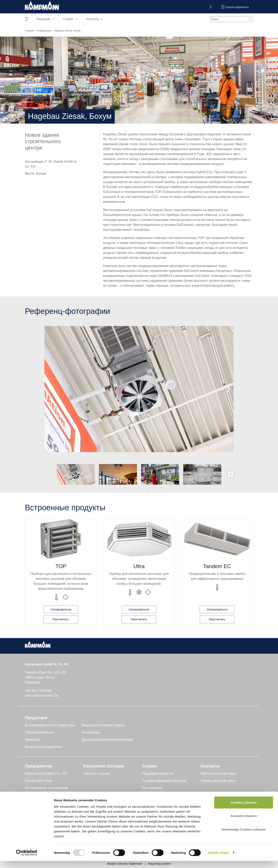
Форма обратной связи (218, 781)
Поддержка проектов (158, 773)
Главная (30, 31)
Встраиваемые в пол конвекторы (50, 725)
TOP (61, 566)
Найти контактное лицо (218, 773)
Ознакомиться (61, 609)
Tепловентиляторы (40, 732)
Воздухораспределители (44, 747)
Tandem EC (217, 566)
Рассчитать (61, 619)
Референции (44, 31)
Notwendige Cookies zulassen (244, 836)
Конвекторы (91, 732)
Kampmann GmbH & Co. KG (46, 773)
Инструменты (152, 788)
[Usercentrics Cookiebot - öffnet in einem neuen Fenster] (27, 860)
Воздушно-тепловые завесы (104, 725)
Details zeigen (219, 860)
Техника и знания (97, 773)
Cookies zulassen (244, 809)
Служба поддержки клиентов (164, 781)
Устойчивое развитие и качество (50, 795)
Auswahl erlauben (244, 823)
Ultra (139, 566)
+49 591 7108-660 (38, 691)
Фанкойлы (33, 740)
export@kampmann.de (42, 696)
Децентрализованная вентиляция (108, 740)
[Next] (228, 389)
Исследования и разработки (46, 788)
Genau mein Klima (38, 781)
